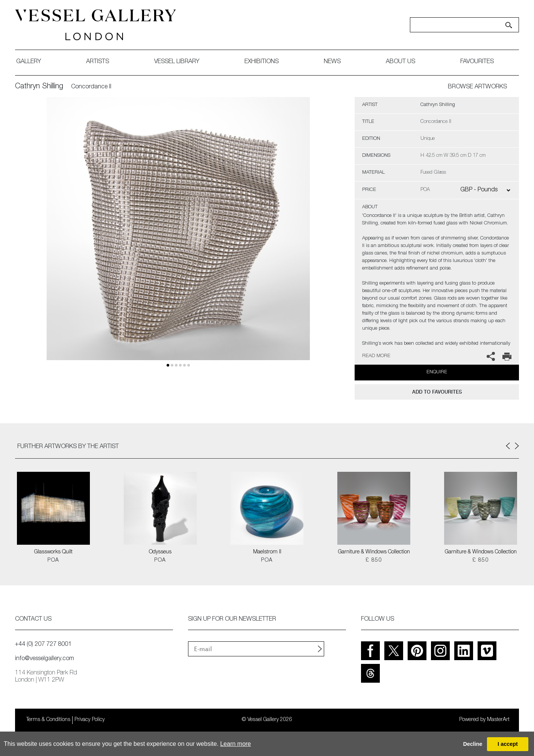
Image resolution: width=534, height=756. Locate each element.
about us (400, 62)
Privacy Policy (90, 720)
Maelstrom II (267, 552)
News (332, 62)
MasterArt (498, 720)
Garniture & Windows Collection (374, 552)
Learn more (235, 744)
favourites (477, 62)
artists (98, 62)
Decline (473, 744)
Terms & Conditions (48, 720)
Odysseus (160, 552)
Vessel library (177, 62)
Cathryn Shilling (39, 87)
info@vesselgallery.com (45, 659)
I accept (508, 744)
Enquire (437, 372)
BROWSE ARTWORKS (477, 87)
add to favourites (437, 392)
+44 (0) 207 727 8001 (43, 645)
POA (53, 561)
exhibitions (262, 62)
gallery (29, 62)
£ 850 (374, 561)
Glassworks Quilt (53, 552)
